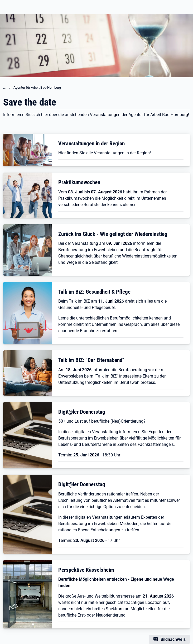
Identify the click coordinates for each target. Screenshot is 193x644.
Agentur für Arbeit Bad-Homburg (37, 87)
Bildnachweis (173, 639)
